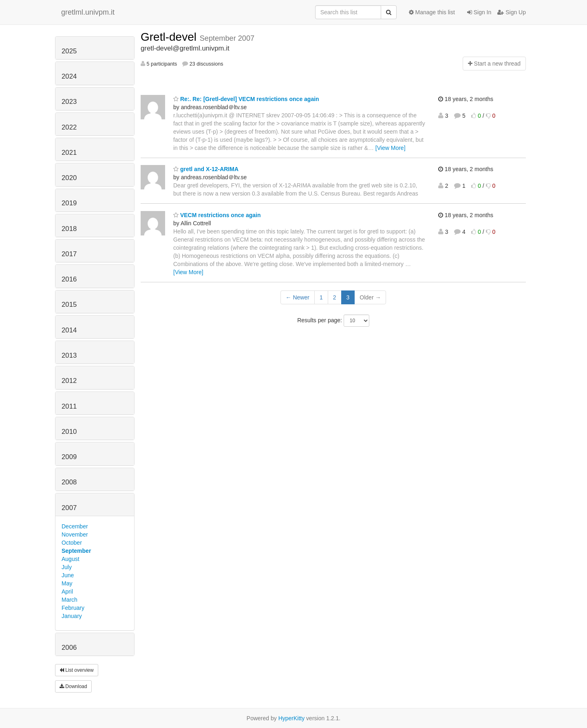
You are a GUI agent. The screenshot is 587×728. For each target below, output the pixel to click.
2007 (69, 508)
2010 (69, 432)
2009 (69, 457)
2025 (69, 51)
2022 (69, 127)
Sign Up (512, 12)
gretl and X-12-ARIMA (206, 169)
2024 (69, 76)
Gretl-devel (170, 37)
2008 (69, 482)
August (71, 559)
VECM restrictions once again (217, 215)
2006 (69, 648)
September (76, 551)
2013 (69, 355)
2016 (69, 279)
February (73, 608)
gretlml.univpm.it (88, 12)
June (68, 575)
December (75, 526)
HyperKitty (292, 718)
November (75, 534)
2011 (69, 406)
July (67, 567)
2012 (69, 381)
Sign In (479, 12)
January (72, 616)
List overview (77, 670)
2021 (69, 153)
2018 (69, 229)
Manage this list (432, 12)
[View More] (391, 148)
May (67, 583)
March (70, 600)
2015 (69, 305)
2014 (69, 330)
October (72, 543)
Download (73, 686)
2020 (69, 178)
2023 (69, 102)
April (67, 592)
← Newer (298, 297)
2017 (69, 254)
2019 (69, 203)
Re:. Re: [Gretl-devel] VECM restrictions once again (246, 99)
